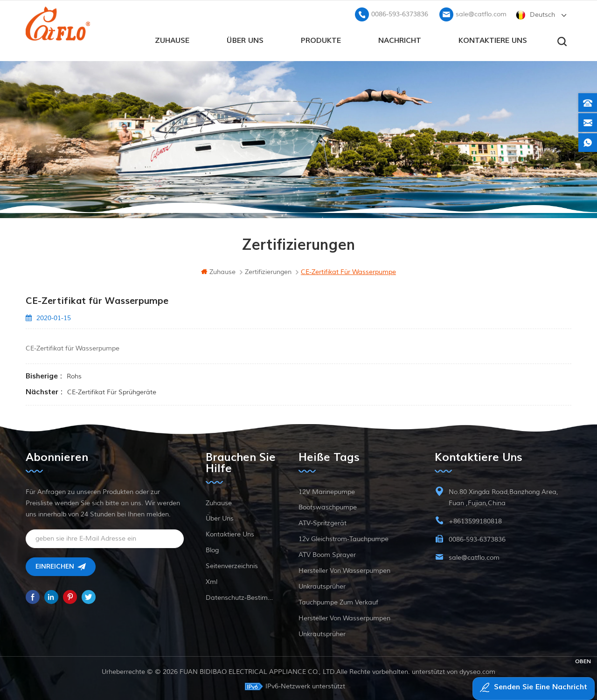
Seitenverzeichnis (232, 564)
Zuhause (172, 38)
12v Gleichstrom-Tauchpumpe (344, 537)
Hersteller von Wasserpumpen (344, 569)
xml (212, 580)
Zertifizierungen (268, 270)
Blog (212, 548)
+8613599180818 (475, 519)
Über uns (245, 38)
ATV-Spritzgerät (323, 521)
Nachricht (400, 38)
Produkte (321, 38)
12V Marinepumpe (327, 490)
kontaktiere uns (493, 38)
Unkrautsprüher (322, 585)
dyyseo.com (477, 670)
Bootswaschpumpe (328, 505)
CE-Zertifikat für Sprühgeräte (112, 390)
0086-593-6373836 (400, 12)
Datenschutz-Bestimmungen (241, 596)
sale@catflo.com (481, 12)
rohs (74, 374)
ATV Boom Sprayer (327, 553)
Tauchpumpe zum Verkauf (338, 600)
